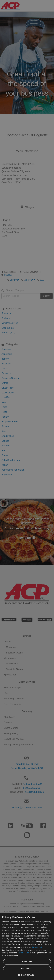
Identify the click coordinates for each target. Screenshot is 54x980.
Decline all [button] (27, 969)
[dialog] (27, 946)
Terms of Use (23, 953)
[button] (27, 975)
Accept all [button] (27, 962)
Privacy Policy (38, 947)
